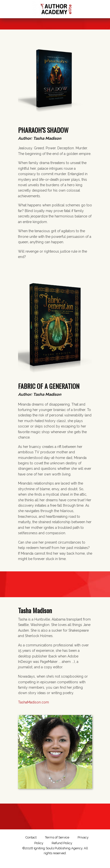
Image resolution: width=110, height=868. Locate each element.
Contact (31, 837)
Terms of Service (57, 837)
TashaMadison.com (33, 702)
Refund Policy (62, 843)
